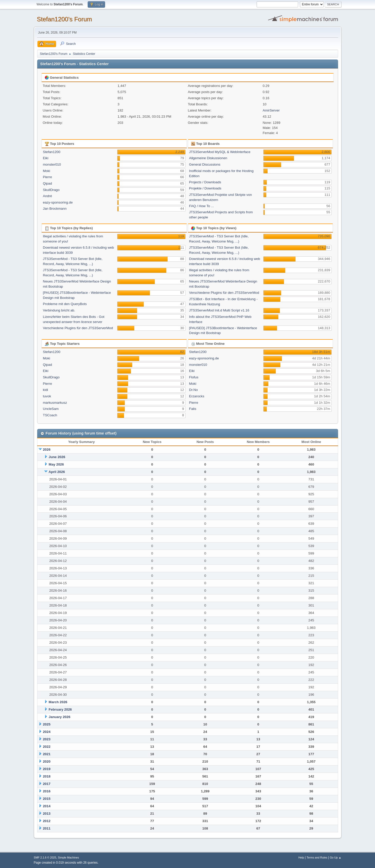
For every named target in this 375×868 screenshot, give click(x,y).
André (47, 196)
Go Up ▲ (336, 857)
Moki (46, 171)
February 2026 (60, 709)
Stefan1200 (52, 152)
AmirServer (271, 110)
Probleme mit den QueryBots (65, 304)
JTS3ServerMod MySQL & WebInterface (220, 152)
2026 (47, 450)
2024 (47, 732)
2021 (47, 754)
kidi (45, 390)
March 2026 (58, 702)
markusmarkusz (55, 403)
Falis (193, 409)
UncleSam (51, 409)
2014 (47, 806)
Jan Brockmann (55, 209)
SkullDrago (51, 190)
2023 (47, 739)
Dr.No (194, 390)
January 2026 (59, 717)
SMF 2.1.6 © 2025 (45, 857)
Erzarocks (197, 396)
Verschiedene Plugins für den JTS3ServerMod (78, 328)
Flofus (194, 377)
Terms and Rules (317, 857)
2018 (47, 776)
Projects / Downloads (205, 182)
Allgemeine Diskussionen (208, 158)
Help (301, 857)
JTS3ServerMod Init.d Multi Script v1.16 (219, 310)
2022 (47, 747)
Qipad (47, 183)
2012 (47, 821)
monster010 (52, 164)
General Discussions (205, 164)
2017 (47, 784)
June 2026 (57, 457)
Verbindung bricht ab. (59, 310)
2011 (47, 828)
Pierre (47, 177)
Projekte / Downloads (205, 188)
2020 (47, 761)
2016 (47, 791)
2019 (47, 769)
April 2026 (57, 472)
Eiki (45, 158)
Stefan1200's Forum (64, 19)
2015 (47, 799)
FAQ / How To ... (202, 206)
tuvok (47, 396)
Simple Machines (68, 857)
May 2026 (56, 464)
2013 (47, 814)
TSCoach (50, 415)
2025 (47, 724)
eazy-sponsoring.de (58, 202)
